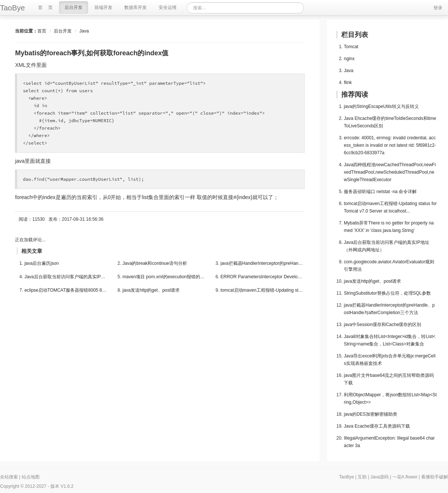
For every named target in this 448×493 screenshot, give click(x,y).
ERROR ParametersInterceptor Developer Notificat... (263, 277)
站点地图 (31, 477)
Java (84, 31)
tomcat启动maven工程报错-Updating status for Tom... (263, 290)
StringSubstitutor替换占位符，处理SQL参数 (387, 293)
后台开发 (63, 31)
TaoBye (346, 477)
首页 (42, 31)
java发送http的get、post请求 (151, 290)
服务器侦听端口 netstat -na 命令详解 (380, 192)
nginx (349, 59)
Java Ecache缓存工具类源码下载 (377, 426)
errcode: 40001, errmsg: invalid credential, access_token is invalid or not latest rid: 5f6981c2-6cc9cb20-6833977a (390, 145)
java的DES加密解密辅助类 (371, 414)
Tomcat (351, 47)
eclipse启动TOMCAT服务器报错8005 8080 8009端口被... (66, 290)
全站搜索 (9, 477)
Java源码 (379, 477)
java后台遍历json (41, 263)
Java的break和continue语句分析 (155, 263)
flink (348, 83)
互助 (362, 477)
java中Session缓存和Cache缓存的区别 (382, 325)
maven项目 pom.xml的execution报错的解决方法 (164, 277)
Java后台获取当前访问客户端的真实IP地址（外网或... (66, 277)
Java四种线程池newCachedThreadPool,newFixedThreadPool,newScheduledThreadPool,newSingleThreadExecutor (390, 172)
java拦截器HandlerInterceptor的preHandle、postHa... (263, 263)
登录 (438, 8)
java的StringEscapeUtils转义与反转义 (381, 106)
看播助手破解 (435, 477)
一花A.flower (405, 477)
